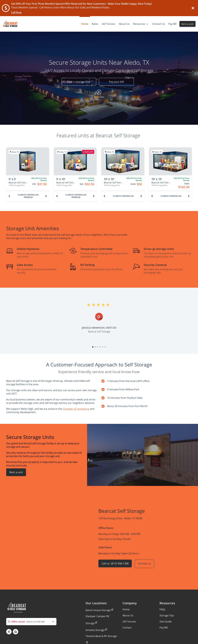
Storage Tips (167, 615)
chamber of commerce (76, 409)
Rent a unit (187, 24)
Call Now (16, 12)
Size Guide (166, 622)
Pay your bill (116, 82)
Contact (127, 628)
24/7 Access (129, 622)
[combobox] (31, 622)
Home (126, 609)
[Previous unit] (9, 196)
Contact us (145, 564)
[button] (99, 94)
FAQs (162, 609)
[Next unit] (46, 196)
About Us (128, 615)
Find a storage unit (78, 82)
